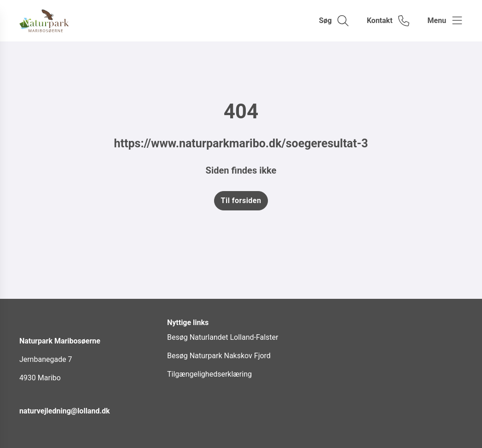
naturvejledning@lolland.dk (65, 411)
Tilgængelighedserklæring (209, 374)
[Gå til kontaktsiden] (388, 21)
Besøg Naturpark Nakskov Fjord (219, 356)
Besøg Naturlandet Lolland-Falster (223, 337)
